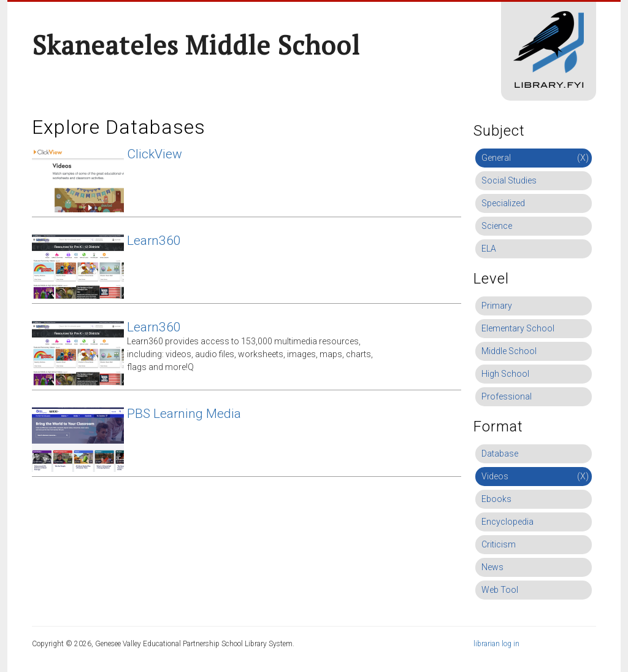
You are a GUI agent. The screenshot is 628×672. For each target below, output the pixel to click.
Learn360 (154, 241)
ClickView (155, 154)
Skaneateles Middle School (196, 45)
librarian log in (496, 644)
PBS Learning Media (184, 414)
